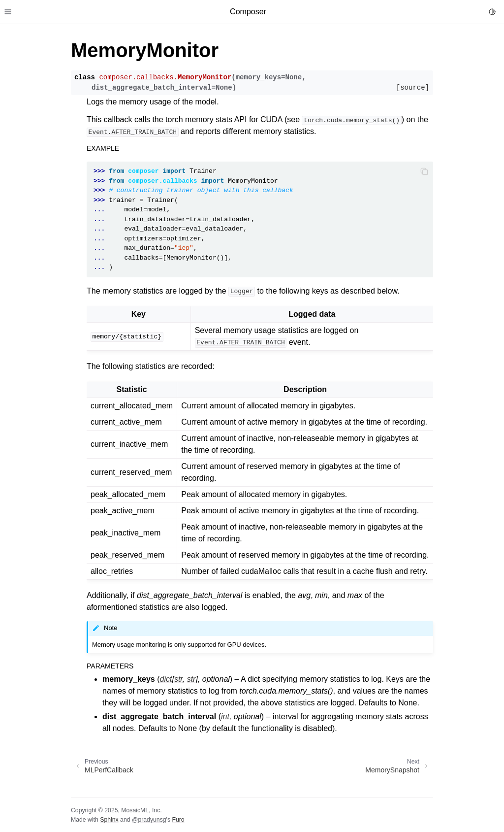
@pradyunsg (149, 820)
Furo (178, 820)
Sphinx (109, 820)
